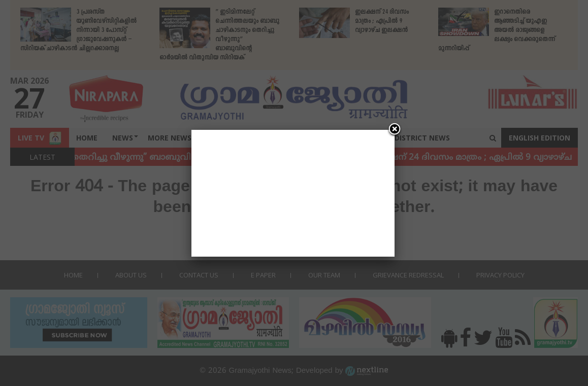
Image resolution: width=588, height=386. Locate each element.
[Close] (395, 130)
